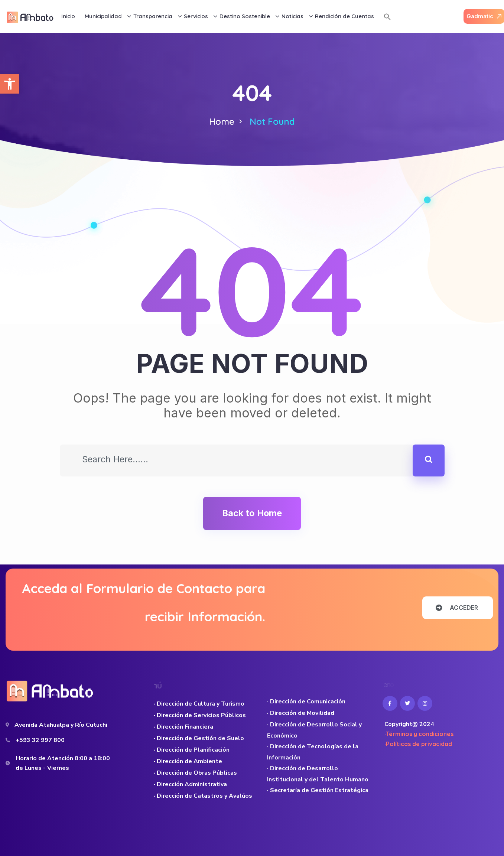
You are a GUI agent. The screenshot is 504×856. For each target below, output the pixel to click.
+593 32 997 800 (40, 740)
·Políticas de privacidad (418, 744)
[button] (10, 84)
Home (222, 121)
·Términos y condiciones (419, 734)
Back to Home (252, 513)
